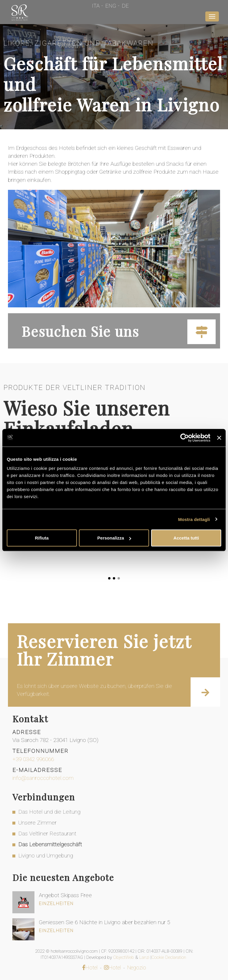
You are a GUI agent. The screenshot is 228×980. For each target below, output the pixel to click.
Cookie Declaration (169, 957)
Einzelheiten (56, 904)
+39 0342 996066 (33, 759)
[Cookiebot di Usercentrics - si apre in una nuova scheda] (185, 438)
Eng (111, 6)
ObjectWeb (124, 957)
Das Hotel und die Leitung (49, 812)
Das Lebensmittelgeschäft (50, 844)
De (125, 6)
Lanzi (145, 957)
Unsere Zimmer (37, 823)
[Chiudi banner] (219, 438)
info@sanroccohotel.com (43, 778)
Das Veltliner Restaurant (47, 834)
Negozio (137, 968)
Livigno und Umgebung (46, 856)
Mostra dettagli (194, 519)
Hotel (90, 968)
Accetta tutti (186, 538)
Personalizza (114, 538)
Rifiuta (42, 538)
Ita (96, 6)
